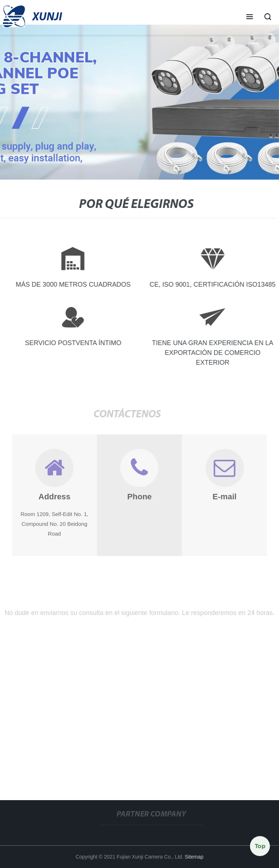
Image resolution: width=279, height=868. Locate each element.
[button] (250, 17)
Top (260, 846)
